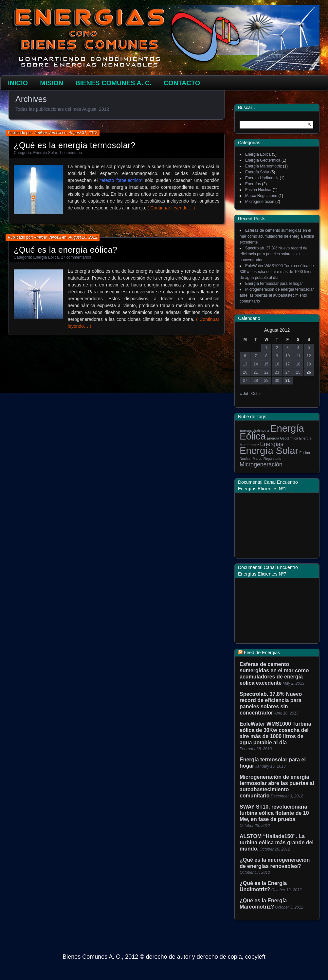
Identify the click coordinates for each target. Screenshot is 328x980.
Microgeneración (260, 202)
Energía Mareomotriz (264, 166)
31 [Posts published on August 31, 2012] (288, 381)
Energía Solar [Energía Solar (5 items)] (269, 451)
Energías (253, 184)
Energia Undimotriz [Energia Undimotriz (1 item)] (255, 430)
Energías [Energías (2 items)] (272, 444)
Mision (52, 83)
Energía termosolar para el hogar (274, 284)
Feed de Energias (262, 653)
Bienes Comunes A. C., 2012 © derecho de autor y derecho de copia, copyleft (164, 957)
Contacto (182, 83)
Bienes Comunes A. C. (113, 83)
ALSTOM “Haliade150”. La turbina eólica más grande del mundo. (277, 843)
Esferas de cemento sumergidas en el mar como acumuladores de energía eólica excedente (277, 236)
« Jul (244, 394)
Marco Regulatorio (261, 196)
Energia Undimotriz (262, 178)
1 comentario (71, 153)
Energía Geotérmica (263, 160)
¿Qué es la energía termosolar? (75, 145)
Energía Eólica (46, 257)
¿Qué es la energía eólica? (65, 250)
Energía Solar (45, 153)
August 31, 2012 (83, 133)
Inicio (18, 83)
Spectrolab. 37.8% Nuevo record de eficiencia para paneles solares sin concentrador (273, 254)
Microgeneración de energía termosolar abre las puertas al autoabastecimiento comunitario (277, 295)
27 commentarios (76, 257)
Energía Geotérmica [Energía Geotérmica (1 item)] (282, 438)
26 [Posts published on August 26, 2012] (309, 372)
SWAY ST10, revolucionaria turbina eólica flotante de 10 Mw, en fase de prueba (274, 813)
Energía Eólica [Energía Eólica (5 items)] (272, 432)
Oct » (256, 394)
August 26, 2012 (83, 237)
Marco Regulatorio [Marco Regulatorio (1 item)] (267, 459)
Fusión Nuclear (258, 190)
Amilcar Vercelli (47, 133)
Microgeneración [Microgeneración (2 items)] (261, 464)
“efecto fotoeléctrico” (121, 180)
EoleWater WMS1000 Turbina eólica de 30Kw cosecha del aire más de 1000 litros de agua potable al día (277, 272)
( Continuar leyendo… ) (171, 208)
